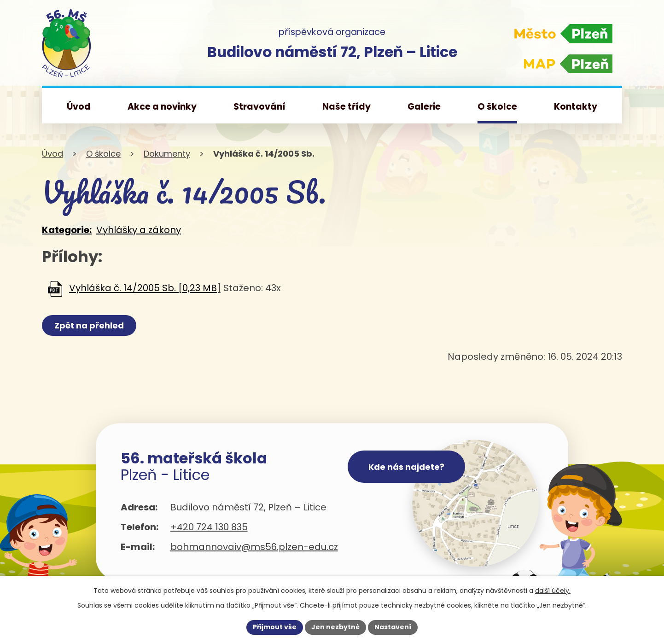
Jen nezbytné (335, 627)
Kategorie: (67, 230)
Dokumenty (167, 154)
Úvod (52, 154)
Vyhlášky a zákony (139, 230)
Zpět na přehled (89, 325)
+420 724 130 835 (209, 527)
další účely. (553, 591)
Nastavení (393, 627)
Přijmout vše (275, 627)
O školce (103, 154)
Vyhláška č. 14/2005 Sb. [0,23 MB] (145, 288)
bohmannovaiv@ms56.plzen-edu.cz (254, 547)
